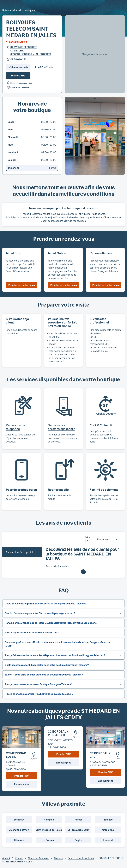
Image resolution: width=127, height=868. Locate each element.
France (19, 858)
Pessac (78, 820)
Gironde (58, 858)
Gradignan (108, 830)
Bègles (78, 840)
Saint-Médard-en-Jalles (49, 830)
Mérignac (49, 820)
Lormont (108, 840)
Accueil (6, 858)
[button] (63, 604)
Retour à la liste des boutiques (19, 10)
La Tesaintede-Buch (78, 830)
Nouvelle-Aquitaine (38, 858)
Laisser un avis (18, 67)
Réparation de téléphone (16, 427)
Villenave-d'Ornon (19, 830)
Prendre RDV (18, 76)
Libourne (19, 840)
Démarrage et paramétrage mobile (62, 427)
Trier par (87, 539)
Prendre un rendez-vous (22, 285)
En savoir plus (22, 784)
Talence (108, 820)
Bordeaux (19, 820)
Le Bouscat (49, 840)
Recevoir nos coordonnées (19, 83)
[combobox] (108, 539)
